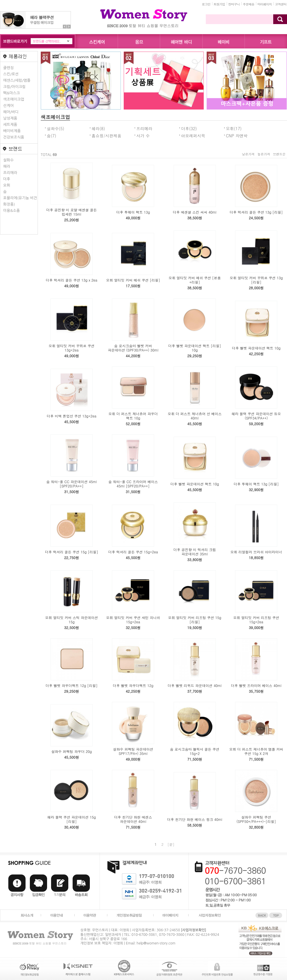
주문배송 (249, 4)
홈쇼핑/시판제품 (106, 136)
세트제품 (10, 125)
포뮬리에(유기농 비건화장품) (20, 201)
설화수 (8, 160)
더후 (7, 179)
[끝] (171, 844)
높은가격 (264, 154)
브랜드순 (279, 154)
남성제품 (10, 118)
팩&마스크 (11, 93)
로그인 (206, 4)
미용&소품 (11, 211)
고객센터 (281, 4)
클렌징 (8, 68)
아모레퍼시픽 (193, 136)
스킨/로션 (11, 74)
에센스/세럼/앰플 (17, 80)
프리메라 (10, 173)
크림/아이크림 (14, 87)
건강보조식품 (14, 137)
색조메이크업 (14, 99)
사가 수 (143, 136)
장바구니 (234, 4)
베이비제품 (12, 131)
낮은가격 (248, 154)
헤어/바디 (11, 112)
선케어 (8, 106)
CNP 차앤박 (237, 136)
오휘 (7, 185)
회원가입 (219, 4)
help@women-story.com (156, 943)
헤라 (7, 166)
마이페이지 (265, 4)
